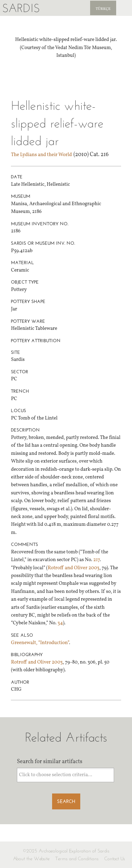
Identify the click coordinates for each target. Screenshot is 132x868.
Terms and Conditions (77, 859)
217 (96, 560)
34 (60, 623)
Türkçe (103, 9)
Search (66, 801)
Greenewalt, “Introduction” (40, 643)
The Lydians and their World (41, 155)
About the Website (31, 859)
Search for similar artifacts (50, 762)
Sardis (21, 8)
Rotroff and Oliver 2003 (73, 568)
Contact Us (115, 859)
